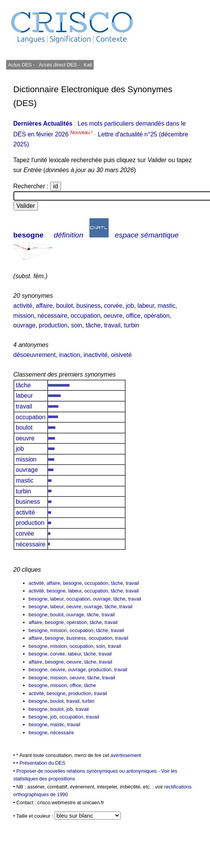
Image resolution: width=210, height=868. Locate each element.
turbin (132, 325)
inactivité (96, 355)
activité (23, 306)
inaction (70, 355)
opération (157, 316)
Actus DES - (21, 65)
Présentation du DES (43, 763)
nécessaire (52, 316)
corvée (113, 306)
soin (77, 325)
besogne (29, 235)
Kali (88, 65)
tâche (93, 325)
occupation (85, 316)
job (130, 306)
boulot (64, 306)
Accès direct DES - (59, 65)
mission (24, 316)
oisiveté (121, 355)
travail (112, 325)
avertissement (126, 755)
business (88, 306)
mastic (167, 306)
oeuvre (113, 316)
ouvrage (25, 325)
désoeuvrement (35, 355)
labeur (146, 306)
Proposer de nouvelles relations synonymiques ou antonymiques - (89, 771)
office (133, 316)
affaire (44, 306)
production (53, 325)
